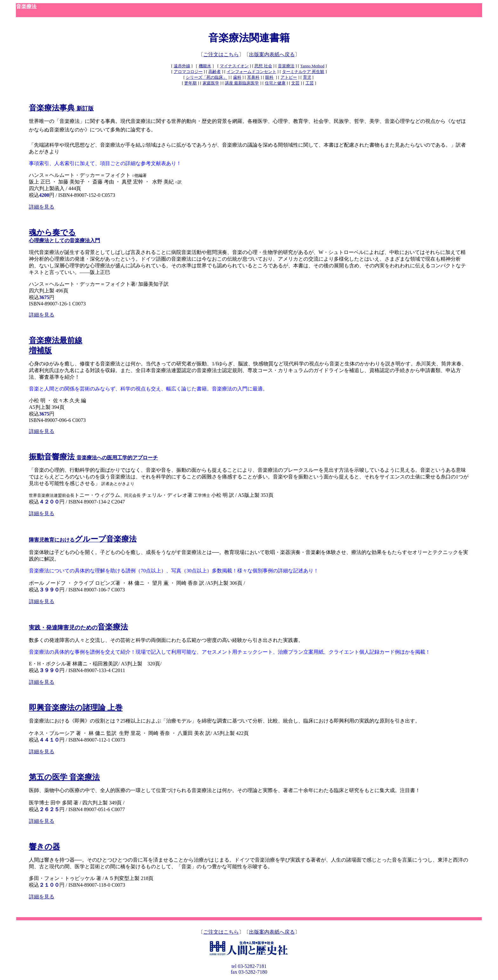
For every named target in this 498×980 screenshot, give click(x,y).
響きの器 (44, 847)
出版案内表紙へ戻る (272, 54)
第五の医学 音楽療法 (64, 777)
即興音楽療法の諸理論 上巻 (76, 708)
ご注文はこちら (221, 54)
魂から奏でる (52, 232)
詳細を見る (42, 207)
